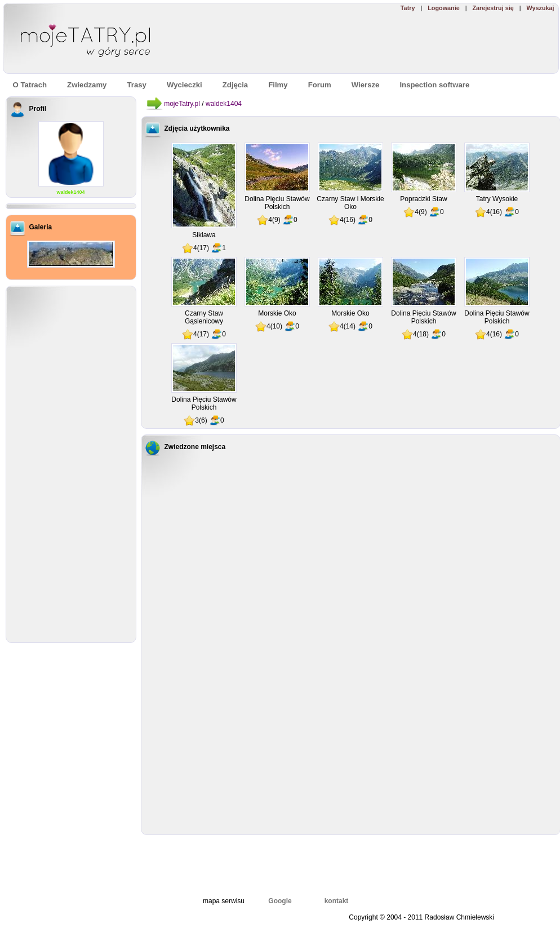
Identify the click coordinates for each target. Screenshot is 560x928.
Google (280, 901)
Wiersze (366, 85)
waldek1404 (70, 192)
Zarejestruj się (493, 8)
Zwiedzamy (87, 85)
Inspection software (434, 85)
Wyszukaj (540, 8)
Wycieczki (185, 85)
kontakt (337, 901)
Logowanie (443, 8)
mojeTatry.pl (182, 104)
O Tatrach (30, 85)
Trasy (136, 85)
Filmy (278, 85)
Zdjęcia (235, 85)
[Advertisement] (394, 43)
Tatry (408, 8)
